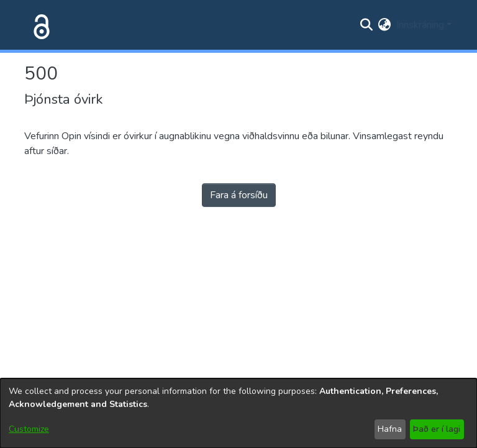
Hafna (390, 429)
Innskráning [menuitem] (420, 25)
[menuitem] (385, 25)
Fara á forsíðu (239, 195)
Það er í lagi (437, 429)
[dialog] (238, 413)
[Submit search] (367, 25)
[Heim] (39, 25)
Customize (29, 429)
